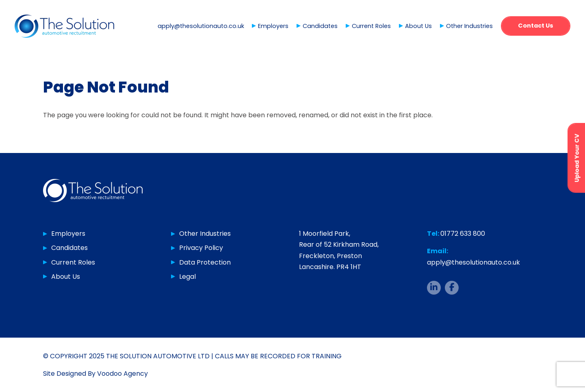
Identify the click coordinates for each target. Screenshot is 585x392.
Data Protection (205, 262)
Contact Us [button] (536, 26)
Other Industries (469, 26)
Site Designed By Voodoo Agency (95, 374)
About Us (418, 26)
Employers (273, 26)
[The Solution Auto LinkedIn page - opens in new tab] (434, 288)
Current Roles (371, 26)
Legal (187, 277)
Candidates (320, 26)
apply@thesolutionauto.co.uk (201, 26)
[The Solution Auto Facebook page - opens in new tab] (452, 288)
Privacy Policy (201, 248)
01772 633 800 (463, 234)
